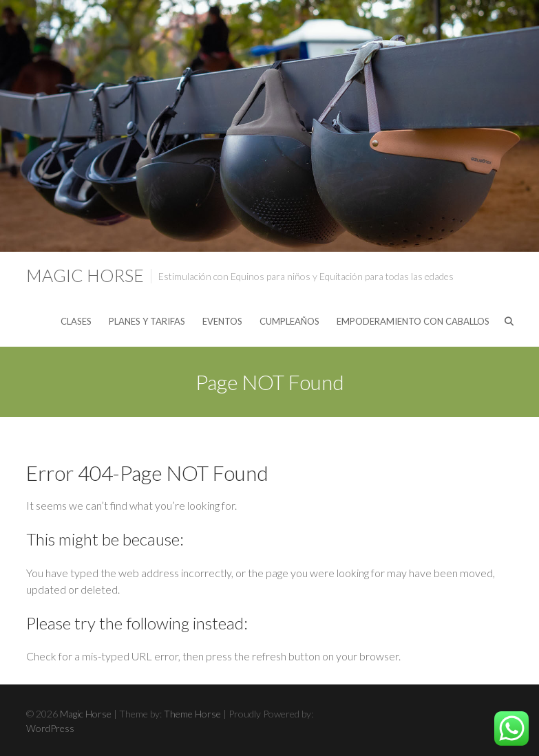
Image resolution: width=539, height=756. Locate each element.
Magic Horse (85, 275)
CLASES (76, 321)
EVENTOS (222, 321)
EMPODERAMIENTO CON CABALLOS (413, 321)
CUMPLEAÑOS (289, 321)
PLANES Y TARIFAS (147, 321)
